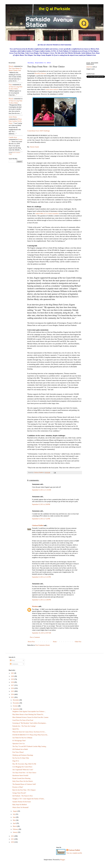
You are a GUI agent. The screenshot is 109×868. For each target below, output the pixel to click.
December (16, 700)
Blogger (62, 860)
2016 (13, 688)
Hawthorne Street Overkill (20, 776)
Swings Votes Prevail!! (19, 793)
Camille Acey (13, 137)
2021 (13, 673)
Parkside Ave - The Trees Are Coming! (24, 726)
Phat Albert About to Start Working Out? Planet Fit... (28, 714)
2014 (13, 694)
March (15, 826)
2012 (13, 836)
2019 (13, 679)
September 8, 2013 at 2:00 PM (41, 504)
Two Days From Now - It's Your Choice (24, 773)
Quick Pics (16, 729)
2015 (13, 691)
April (15, 823)
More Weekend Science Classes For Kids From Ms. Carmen (30, 717)
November (16, 703)
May (14, 820)
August (15, 811)
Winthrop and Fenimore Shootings (23, 755)
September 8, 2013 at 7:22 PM (41, 519)
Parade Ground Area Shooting (21, 778)
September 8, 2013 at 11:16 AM (41, 490)
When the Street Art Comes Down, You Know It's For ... (29, 732)
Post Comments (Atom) (43, 645)
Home (55, 642)
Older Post (78, 642)
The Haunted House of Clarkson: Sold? (24, 784)
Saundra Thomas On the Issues (22, 802)
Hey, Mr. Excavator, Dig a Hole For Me (24, 764)
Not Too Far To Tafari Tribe (21, 758)
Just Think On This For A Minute (22, 738)
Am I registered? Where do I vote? (23, 770)
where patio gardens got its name (15, 121)
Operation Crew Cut (19, 744)
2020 (13, 676)
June (14, 817)
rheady (11, 66)
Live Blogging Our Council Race (22, 767)
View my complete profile (74, 853)
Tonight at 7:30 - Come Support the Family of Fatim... (29, 799)
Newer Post (31, 642)
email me (89, 67)
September (16, 709)
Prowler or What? (18, 787)
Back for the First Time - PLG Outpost (24, 790)
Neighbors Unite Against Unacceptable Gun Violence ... (29, 712)
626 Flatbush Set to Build (20, 749)
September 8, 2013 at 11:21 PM (41, 577)
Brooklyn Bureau (40, 73)
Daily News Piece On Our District (23, 781)
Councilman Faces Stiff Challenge (38, 131)
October (15, 706)
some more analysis (52, 89)
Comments (14, 664)
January (15, 832)
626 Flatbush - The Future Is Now (23, 796)
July (14, 814)
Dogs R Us (16, 761)
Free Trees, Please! (18, 752)
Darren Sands (34, 147)
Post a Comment (35, 637)
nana (10, 85)
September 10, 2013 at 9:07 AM (42, 633)
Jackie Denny (13, 117)
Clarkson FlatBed (38, 525)
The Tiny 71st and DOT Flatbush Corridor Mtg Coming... (30, 746)
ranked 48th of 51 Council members (47, 213)
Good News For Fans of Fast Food (23, 720)
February (16, 829)
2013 (13, 697)
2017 (13, 685)
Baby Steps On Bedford (20, 805)
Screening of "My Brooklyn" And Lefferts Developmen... (30, 723)
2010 (13, 842)
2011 (13, 839)
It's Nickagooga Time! (19, 741)
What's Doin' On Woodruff (20, 807)
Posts (12, 660)
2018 (13, 682)
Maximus (35, 606)
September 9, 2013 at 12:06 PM (41, 600)
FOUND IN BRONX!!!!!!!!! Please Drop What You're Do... (30, 735)
